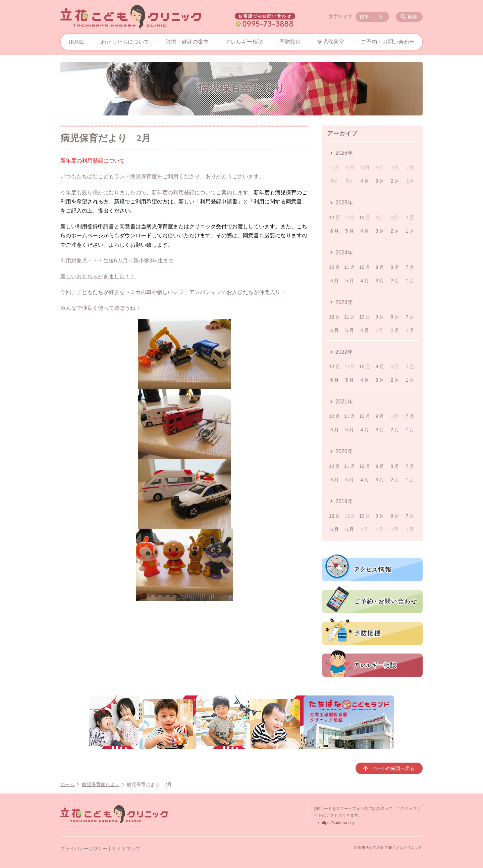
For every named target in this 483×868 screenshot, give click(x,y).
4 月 (365, 181)
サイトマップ (126, 849)
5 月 (350, 231)
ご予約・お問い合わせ (388, 42)
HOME (76, 42)
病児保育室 (331, 42)
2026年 (344, 153)
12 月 (335, 218)
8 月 (395, 267)
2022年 (344, 352)
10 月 (365, 218)
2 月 (395, 181)
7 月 (410, 218)
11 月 (350, 267)
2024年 (344, 253)
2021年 (344, 402)
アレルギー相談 (244, 42)
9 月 (380, 267)
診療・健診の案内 (187, 42)
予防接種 (290, 42)
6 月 (335, 231)
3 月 (380, 181)
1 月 (410, 231)
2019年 (344, 501)
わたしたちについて (125, 42)
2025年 (344, 203)
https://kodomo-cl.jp (338, 823)
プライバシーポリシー (84, 849)
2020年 (344, 451)
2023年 (344, 302)
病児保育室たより (101, 784)
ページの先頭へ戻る (393, 768)
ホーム (67, 784)
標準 (364, 17)
